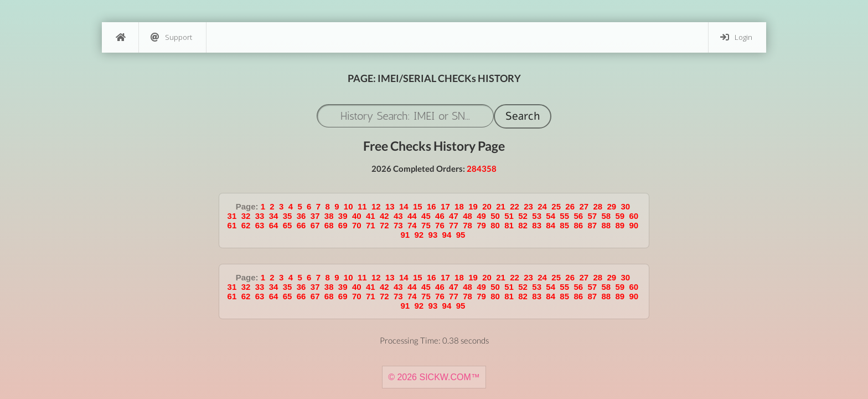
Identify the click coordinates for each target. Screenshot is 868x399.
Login (736, 37)
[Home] (120, 37)
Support (171, 37)
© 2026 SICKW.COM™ (434, 377)
